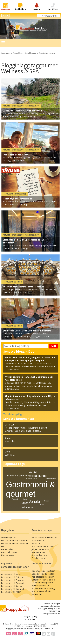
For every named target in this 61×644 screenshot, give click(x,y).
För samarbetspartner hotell (14, 543)
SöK (53, 346)
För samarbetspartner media (15, 541)
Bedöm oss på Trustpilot (43, 571)
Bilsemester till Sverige (12, 586)
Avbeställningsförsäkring (43, 588)
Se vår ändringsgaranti (42, 583)
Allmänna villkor (31, 619)
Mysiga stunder (38, 476)
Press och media (9, 552)
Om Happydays (8, 538)
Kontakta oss (7, 555)
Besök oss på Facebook (43, 574)
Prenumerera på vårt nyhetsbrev (41, 593)
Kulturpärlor (27, 507)
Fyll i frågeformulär (41, 586)
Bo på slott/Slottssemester (44, 538)
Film (3, 546)
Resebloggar (31, 53)
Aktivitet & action (31, 478)
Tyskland (15, 499)
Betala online (7, 549)
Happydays (6, 53)
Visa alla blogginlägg (13, 414)
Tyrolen (46, 501)
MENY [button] (5, 16)
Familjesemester (40, 558)
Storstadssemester (41, 555)
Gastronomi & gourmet (16, 476)
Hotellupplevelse (50, 478)
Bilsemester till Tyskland (13, 583)
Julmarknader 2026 (40, 549)
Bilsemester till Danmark (13, 589)
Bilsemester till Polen (11, 592)
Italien (25, 503)
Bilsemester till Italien (11, 574)
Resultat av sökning (47, 53)
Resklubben (18, 53)
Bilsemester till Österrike (13, 577)
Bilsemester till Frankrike (13, 580)
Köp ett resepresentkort (43, 577)
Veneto (34, 502)
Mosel (42, 505)
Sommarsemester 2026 (43, 546)
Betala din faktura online (43, 580)
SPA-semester (38, 552)
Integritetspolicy (31, 617)
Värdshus (36, 543)
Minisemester (38, 541)
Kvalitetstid (31, 472)
